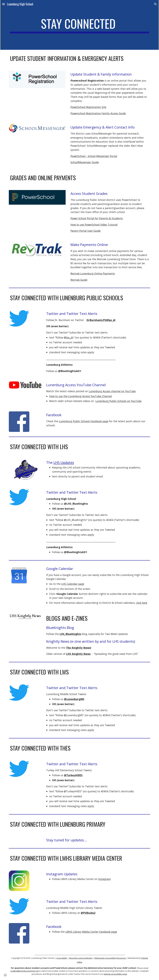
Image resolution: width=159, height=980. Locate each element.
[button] (4, 4)
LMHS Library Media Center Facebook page (91, 932)
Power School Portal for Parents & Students (97, 218)
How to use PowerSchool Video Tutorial (94, 225)
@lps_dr (69, 337)
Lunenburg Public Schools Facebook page (84, 421)
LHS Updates (64, 462)
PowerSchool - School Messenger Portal (94, 156)
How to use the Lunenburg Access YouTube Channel (81, 396)
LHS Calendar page (73, 584)
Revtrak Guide (79, 280)
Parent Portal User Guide (86, 231)
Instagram (105, 879)
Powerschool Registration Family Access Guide (98, 113)
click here (142, 603)
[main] (79, 25)
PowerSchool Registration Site (88, 107)
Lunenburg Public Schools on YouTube (118, 401)
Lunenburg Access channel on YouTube (112, 391)
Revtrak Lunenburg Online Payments (93, 273)
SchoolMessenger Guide (85, 162)
